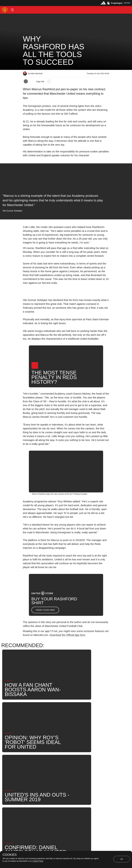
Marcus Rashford (75, 763)
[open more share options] (49, 81)
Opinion (29, 763)
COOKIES (10, 855)
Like (42, 763)
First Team (55, 763)
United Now (45, 771)
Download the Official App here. (68, 635)
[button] (12, 10)
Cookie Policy (38, 861)
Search (29, 771)
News (92, 763)
